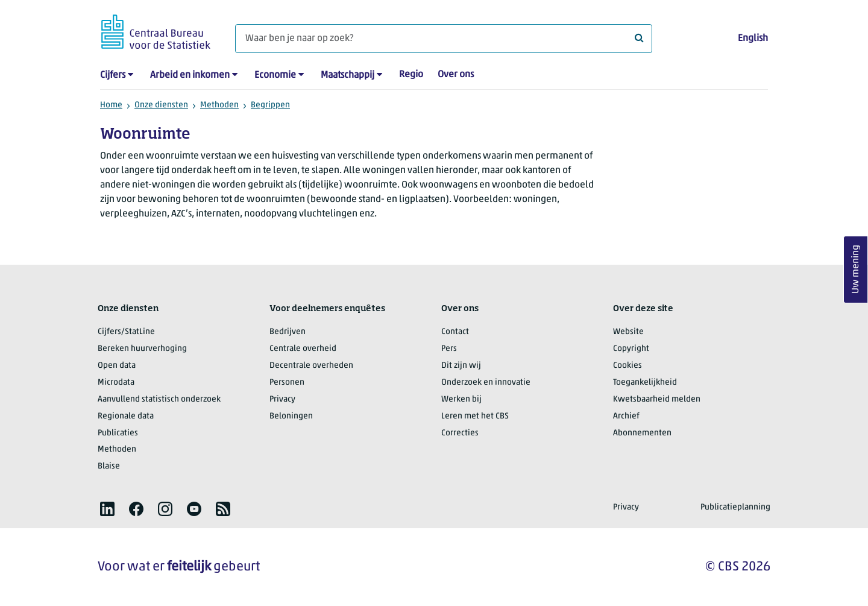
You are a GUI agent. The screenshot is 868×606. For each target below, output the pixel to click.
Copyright (631, 349)
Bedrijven (288, 332)
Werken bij (461, 399)
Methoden (219, 105)
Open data (117, 366)
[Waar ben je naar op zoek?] (444, 39)
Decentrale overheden (311, 366)
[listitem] (107, 509)
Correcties (460, 433)
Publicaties (118, 433)
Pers (449, 349)
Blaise (109, 466)
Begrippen (270, 105)
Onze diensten (161, 105)
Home (111, 105)
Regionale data (126, 416)
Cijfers (113, 75)
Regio (411, 75)
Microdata (116, 383)
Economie (275, 75)
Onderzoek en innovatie (486, 383)
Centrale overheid (303, 349)
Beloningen (291, 416)
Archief (626, 416)
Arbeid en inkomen (190, 75)
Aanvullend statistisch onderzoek (159, 399)
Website (628, 332)
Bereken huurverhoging (142, 349)
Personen (287, 383)
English (753, 39)
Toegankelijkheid (645, 383)
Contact (455, 332)
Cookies (627, 366)
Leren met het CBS (475, 416)
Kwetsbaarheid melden (657, 399)
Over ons (456, 75)
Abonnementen (642, 433)
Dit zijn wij (461, 366)
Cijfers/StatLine (126, 332)
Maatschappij (348, 75)
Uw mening (856, 269)
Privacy (282, 399)
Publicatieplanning (735, 507)
